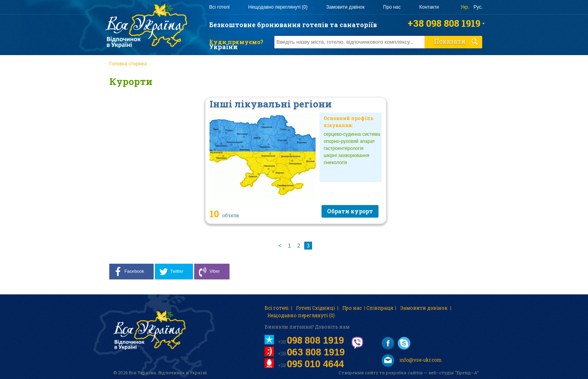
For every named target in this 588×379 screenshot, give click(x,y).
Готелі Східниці (315, 308)
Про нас (392, 7)
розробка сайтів (404, 373)
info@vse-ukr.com (412, 361)
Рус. (478, 7)
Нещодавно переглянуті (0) (278, 7)
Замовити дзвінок (345, 7)
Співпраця (380, 308)
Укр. (465, 7)
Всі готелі (219, 7)
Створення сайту (358, 373)
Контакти (429, 7)
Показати (456, 41)
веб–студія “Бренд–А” (454, 373)
